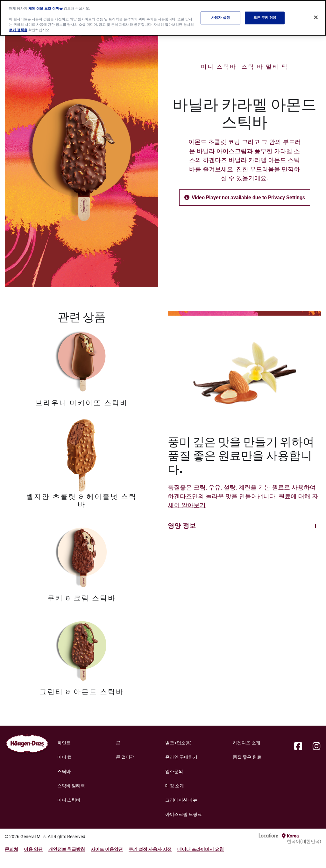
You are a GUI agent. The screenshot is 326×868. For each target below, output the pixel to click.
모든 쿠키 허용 (265, 18)
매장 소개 (175, 786)
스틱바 (64, 771)
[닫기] (316, 17)
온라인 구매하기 (181, 757)
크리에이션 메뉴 (181, 800)
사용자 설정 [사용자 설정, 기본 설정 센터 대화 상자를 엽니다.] (220, 18)
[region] (163, 18)
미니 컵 (64, 757)
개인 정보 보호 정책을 (46, 8)
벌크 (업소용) (178, 743)
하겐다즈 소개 (247, 743)
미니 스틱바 (219, 67)
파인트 (64, 743)
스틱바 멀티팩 (71, 786)
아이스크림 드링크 (184, 814)
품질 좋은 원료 (247, 757)
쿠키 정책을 (18, 30)
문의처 (11, 849)
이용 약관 (33, 849)
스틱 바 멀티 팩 (265, 67)
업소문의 (174, 771)
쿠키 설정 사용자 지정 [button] (150, 849)
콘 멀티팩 (125, 757)
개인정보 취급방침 (67, 849)
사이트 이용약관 (107, 849)
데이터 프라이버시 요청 (201, 849)
